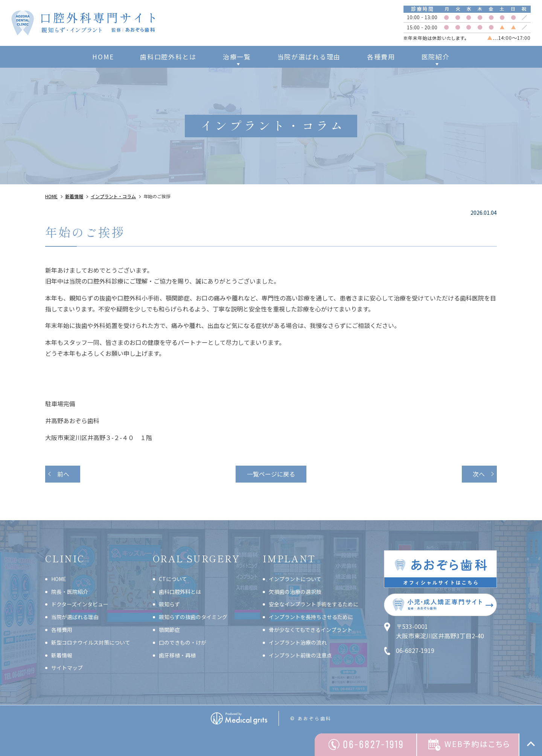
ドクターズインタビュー (80, 604)
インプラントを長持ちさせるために (311, 617)
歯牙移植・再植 (177, 655)
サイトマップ (67, 668)
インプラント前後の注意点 (300, 655)
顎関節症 (169, 630)
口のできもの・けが (183, 642)
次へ (479, 474)
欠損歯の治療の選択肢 (295, 592)
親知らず (169, 604)
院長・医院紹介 (70, 592)
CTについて (173, 579)
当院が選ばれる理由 (309, 57)
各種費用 (381, 57)
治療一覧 (237, 57)
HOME (103, 57)
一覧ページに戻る (271, 474)
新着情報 (62, 655)
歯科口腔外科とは (168, 57)
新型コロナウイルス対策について (91, 642)
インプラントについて (295, 579)
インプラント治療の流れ (298, 642)
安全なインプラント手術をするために (314, 604)
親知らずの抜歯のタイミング (193, 617)
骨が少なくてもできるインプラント (311, 630)
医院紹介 (436, 57)
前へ (63, 474)
